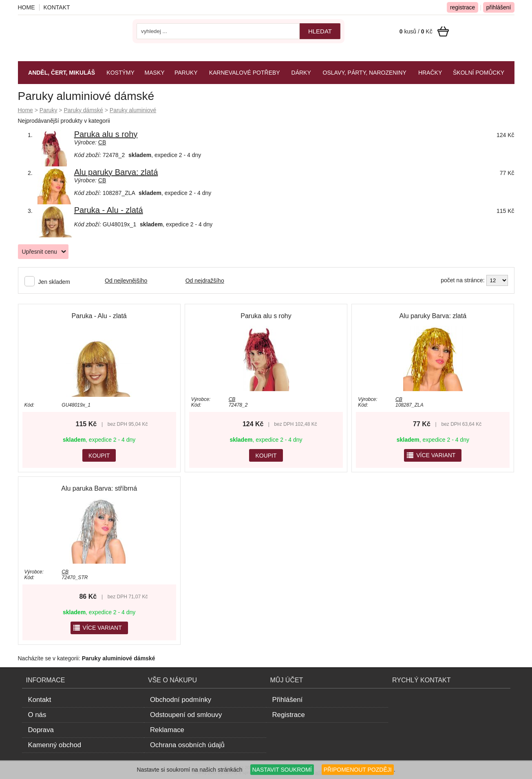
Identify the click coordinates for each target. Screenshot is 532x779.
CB (102, 142)
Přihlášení (288, 700)
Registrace (289, 715)
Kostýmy (120, 73)
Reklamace (167, 730)
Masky (155, 73)
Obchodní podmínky (181, 700)
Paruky (49, 110)
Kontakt (57, 7)
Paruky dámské (83, 110)
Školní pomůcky (479, 73)
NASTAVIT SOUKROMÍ (282, 770)
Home (25, 110)
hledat (320, 31)
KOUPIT (99, 456)
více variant (431, 455)
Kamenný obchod (55, 745)
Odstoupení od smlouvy (186, 715)
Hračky (430, 73)
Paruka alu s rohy (106, 134)
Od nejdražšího (205, 281)
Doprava (41, 730)
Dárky (301, 73)
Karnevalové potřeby (245, 73)
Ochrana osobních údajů (187, 745)
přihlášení (499, 7)
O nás (37, 715)
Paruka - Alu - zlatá (109, 210)
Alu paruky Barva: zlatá (116, 172)
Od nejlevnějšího (126, 281)
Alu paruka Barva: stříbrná (99, 488)
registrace (462, 7)
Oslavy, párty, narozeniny (365, 73)
